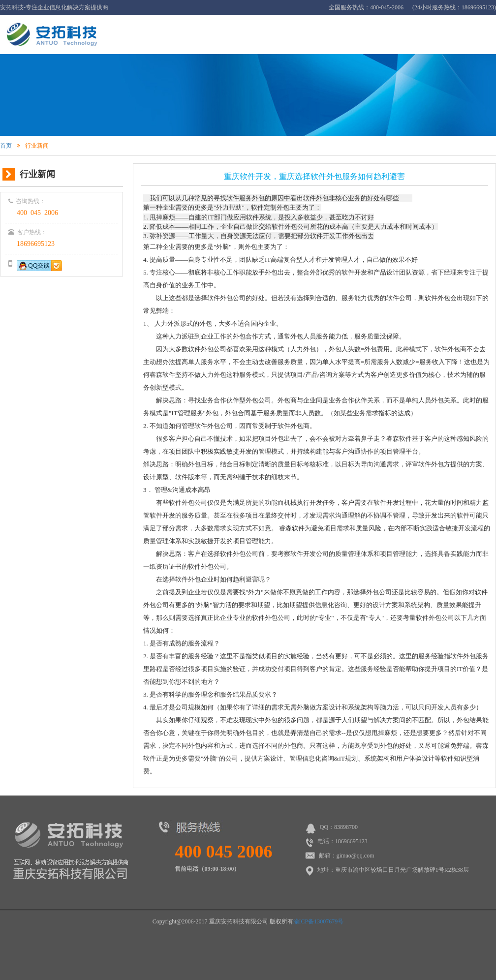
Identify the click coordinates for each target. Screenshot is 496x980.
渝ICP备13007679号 (319, 921)
